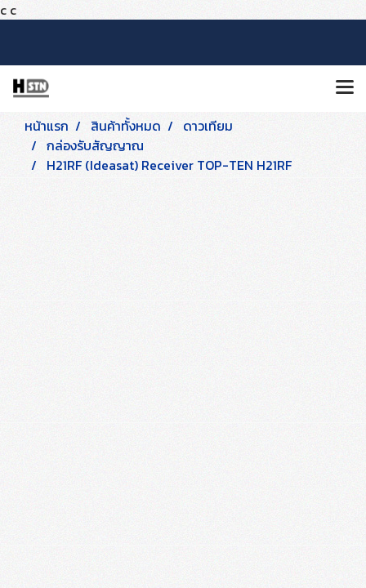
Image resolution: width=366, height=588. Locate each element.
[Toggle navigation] (345, 88)
